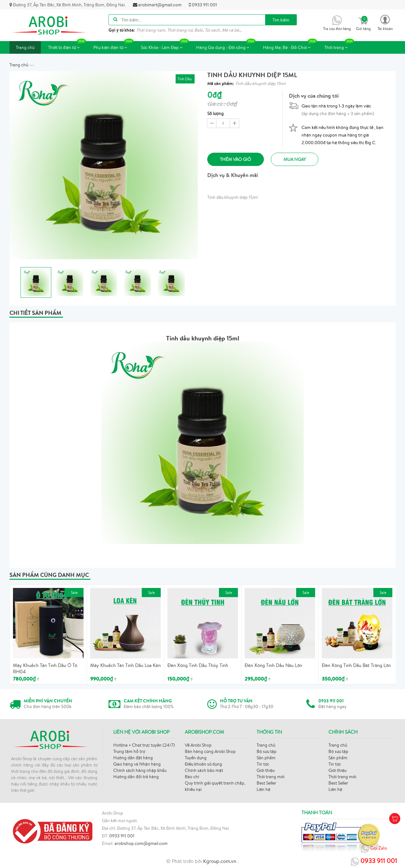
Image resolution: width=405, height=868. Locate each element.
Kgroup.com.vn (220, 861)
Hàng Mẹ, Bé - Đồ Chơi (290, 46)
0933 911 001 (203, 5)
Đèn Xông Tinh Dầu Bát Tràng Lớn (356, 665)
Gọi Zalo (374, 849)
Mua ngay (296, 159)
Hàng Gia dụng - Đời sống (226, 46)
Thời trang (339, 46)
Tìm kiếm (281, 20)
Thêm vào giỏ (236, 159)
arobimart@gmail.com (157, 5)
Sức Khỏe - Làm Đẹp (165, 46)
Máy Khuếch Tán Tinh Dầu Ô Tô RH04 (45, 668)
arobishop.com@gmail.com (141, 843)
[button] (385, 22)
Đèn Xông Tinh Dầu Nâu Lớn (273, 665)
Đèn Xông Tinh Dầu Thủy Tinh (198, 665)
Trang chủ (25, 47)
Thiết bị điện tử (67, 46)
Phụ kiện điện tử (113, 46)
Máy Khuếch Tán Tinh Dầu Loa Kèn (125, 665)
